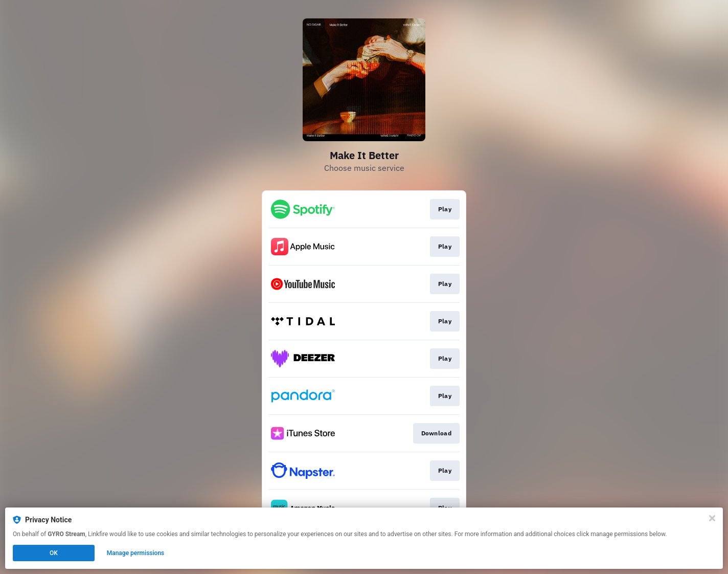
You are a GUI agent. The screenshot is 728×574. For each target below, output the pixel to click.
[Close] (712, 518)
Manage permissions (136, 553)
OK (54, 553)
